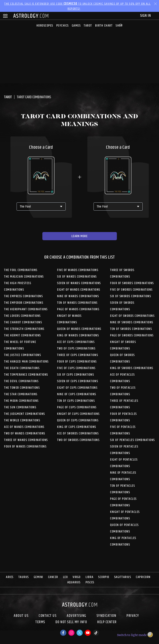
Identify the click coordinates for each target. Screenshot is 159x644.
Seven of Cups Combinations (78, 381)
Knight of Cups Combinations (78, 414)
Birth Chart (104, 26)
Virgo (77, 577)
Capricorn (143, 577)
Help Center (107, 623)
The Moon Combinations (21, 401)
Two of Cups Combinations (76, 349)
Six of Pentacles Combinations (132, 440)
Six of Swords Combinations (131, 296)
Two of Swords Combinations (78, 440)
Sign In (146, 16)
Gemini (38, 577)
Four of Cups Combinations (77, 362)
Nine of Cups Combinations (77, 394)
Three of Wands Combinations (26, 440)
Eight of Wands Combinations (79, 290)
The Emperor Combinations (24, 303)
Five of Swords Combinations (131, 290)
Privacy (133, 616)
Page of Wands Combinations (78, 309)
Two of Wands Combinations (25, 434)
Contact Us (48, 616)
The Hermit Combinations (23, 335)
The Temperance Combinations (26, 375)
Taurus (24, 577)
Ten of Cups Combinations (76, 401)
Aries (10, 577)
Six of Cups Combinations (76, 375)
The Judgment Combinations (25, 414)
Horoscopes (45, 26)
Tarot (88, 26)
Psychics (63, 26)
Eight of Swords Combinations (132, 316)
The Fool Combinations (21, 270)
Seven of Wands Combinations (79, 283)
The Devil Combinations (21, 381)
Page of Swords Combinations (132, 335)
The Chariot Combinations (23, 322)
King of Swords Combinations (132, 368)
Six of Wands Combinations (77, 277)
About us (21, 616)
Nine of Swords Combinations (132, 322)
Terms (40, 623)
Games (76, 26)
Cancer (53, 577)
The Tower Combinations (22, 388)
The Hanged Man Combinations (26, 362)
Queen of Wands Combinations (79, 329)
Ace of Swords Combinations (78, 434)
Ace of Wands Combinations (24, 427)
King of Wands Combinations (78, 335)
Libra (90, 577)
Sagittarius (123, 577)
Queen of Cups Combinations (78, 420)
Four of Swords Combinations (132, 283)
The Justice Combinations (23, 355)
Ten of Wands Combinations (77, 303)
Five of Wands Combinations (78, 270)
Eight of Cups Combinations (77, 388)
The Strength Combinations (24, 329)
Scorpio (104, 577)
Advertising (77, 616)
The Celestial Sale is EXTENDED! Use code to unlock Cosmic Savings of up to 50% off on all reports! (77, 6)
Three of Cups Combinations (78, 355)
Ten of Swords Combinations (131, 329)
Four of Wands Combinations (25, 447)
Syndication (107, 616)
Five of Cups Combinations (76, 368)
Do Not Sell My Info (71, 623)
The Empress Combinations (23, 296)
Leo (65, 577)
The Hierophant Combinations (26, 309)
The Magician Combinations (24, 277)
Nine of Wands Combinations (78, 296)
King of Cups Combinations (77, 427)
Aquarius (74, 582)
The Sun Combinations (20, 407)
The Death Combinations (22, 368)
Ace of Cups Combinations (76, 342)
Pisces (90, 582)
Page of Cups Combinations (77, 407)
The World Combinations (22, 420)
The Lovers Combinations (22, 316)
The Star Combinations (21, 394)
